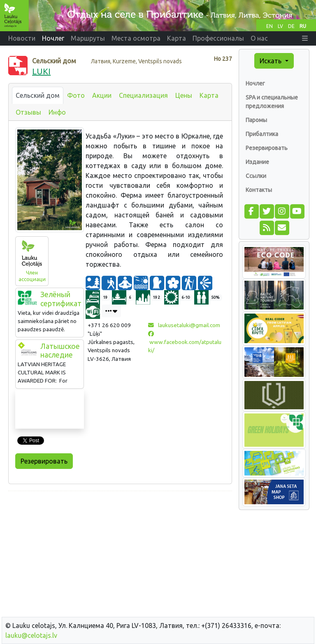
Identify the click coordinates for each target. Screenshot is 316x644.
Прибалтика (262, 134)
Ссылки (256, 176)
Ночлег (255, 83)
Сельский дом (38, 95)
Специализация (143, 95)
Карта (209, 95)
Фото (76, 95)
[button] (305, 38)
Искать (271, 61)
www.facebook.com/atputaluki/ (185, 343)
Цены (184, 95)
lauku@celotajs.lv (31, 635)
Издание (257, 162)
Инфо (57, 112)
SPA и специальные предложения (272, 102)
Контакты (259, 190)
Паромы (256, 120)
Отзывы (28, 112)
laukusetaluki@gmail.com (184, 325)
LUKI (41, 71)
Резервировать (44, 461)
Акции (102, 95)
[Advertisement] (120, 555)
